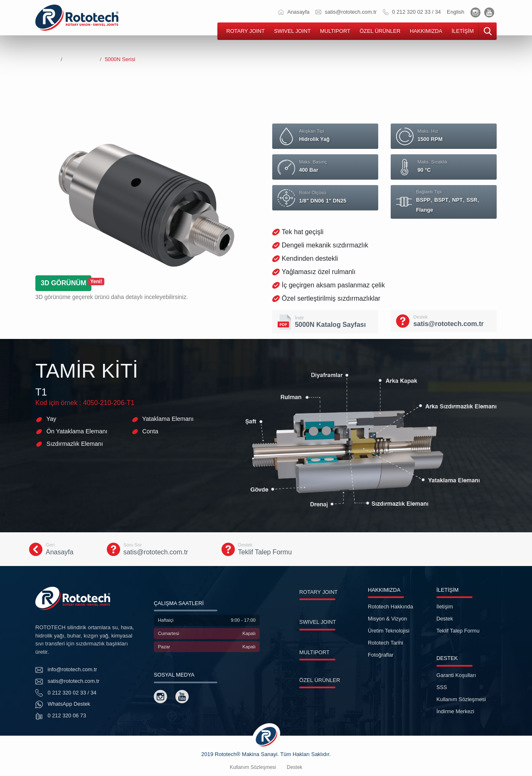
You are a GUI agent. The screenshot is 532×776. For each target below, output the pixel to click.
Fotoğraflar (381, 655)
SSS (442, 687)
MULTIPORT (335, 31)
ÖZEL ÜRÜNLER (380, 31)
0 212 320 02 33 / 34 (412, 12)
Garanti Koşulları (456, 675)
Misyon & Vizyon (387, 619)
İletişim (445, 607)
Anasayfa (294, 12)
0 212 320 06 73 (61, 716)
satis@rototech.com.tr (346, 12)
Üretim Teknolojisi (389, 631)
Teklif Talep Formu (458, 631)
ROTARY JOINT (245, 31)
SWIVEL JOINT (292, 31)
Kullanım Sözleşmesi (461, 699)
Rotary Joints (81, 59)
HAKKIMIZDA (426, 31)
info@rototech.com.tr (66, 670)
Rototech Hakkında (390, 607)
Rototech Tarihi (385, 643)
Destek (445, 619)
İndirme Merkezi (455, 711)
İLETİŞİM (462, 31)
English (456, 12)
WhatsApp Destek (63, 704)
